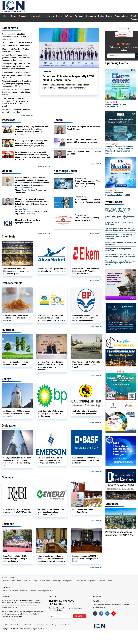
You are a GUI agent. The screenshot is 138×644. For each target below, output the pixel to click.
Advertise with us (27, 625)
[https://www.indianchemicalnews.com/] (106, 626)
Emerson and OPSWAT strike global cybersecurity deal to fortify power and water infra (50, 460)
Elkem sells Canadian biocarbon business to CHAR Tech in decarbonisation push (86, 271)
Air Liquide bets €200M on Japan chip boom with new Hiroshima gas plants (17, 414)
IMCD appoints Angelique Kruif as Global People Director (16, 50)
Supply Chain (68, 581)
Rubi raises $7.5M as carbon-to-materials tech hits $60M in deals (17, 511)
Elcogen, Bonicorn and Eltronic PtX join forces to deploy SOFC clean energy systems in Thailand (51, 366)
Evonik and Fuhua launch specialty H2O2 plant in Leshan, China (68, 78)
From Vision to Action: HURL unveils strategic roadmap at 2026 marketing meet (15, 559)
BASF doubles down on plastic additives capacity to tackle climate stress (16, 318)
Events (109, 18)
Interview (23, 591)
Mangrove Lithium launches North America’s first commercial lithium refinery (16, 92)
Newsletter (40, 625)
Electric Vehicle (81, 581)
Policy (101, 18)
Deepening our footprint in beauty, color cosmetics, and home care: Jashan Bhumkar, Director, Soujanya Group (32, 143)
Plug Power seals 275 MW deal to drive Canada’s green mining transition (86, 364)
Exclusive (79, 18)
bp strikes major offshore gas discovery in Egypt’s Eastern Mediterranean (50, 414)
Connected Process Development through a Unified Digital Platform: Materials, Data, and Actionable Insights (121, 148)
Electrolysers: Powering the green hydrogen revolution (29, 221)
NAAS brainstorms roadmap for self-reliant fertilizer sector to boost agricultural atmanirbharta (52, 559)
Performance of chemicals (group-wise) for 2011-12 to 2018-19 (119, 535)
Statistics (32, 591)
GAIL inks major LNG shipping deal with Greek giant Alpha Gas (85, 412)
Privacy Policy (51, 625)
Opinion (7, 171)
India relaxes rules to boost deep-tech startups (84, 511)
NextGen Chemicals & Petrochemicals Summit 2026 (121, 193)
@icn (96, 601)
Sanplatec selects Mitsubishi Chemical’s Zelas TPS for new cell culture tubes (16, 37)
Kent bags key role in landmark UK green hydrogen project (16, 363)
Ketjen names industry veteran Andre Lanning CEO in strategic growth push (82, 141)
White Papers (134, 18)
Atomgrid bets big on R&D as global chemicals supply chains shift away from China (16, 75)
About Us (5, 625)
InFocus (69, 18)
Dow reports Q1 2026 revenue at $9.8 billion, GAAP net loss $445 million (17, 44)
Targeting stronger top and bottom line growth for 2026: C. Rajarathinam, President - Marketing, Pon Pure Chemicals (31, 130)
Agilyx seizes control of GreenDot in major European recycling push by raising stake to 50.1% (17, 84)
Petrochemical (36, 16)
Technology (57, 581)
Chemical (23, 16)
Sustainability (45, 581)
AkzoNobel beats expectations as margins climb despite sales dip (52, 270)
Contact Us (15, 625)
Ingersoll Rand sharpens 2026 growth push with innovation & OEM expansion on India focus (16, 58)
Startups (102, 581)
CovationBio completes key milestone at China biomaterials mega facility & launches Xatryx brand (15, 102)
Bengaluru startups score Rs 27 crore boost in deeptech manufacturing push (51, 512)
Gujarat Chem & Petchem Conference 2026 (121, 104)
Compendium (121, 16)
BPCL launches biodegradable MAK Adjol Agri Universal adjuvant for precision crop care (51, 318)
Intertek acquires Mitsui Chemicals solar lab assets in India (16, 111)
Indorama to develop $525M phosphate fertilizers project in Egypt (85, 559)
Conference (14, 591)
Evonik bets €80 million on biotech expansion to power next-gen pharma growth (17, 271)
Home (6, 16)
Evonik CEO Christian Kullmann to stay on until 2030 (84, 153)
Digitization (91, 16)
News (14, 16)
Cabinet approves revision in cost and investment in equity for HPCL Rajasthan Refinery (86, 318)
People (58, 120)
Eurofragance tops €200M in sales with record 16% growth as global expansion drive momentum (16, 66)
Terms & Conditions (65, 625)
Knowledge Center (66, 171)
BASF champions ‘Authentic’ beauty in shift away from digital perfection (86, 460)
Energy (59, 18)
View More (27, 115)
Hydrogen (49, 16)
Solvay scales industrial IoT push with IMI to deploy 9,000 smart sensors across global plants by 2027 (17, 462)
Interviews (9, 120)
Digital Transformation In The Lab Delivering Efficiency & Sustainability (87, 184)
